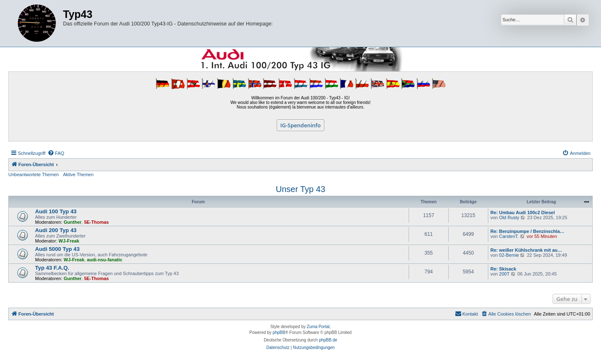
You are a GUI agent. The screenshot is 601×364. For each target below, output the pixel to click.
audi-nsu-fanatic (105, 260)
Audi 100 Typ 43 (56, 211)
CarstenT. (509, 236)
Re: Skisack (503, 269)
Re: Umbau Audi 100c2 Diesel (523, 212)
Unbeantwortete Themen (34, 174)
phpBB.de (328, 340)
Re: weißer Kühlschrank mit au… (526, 250)
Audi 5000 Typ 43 (57, 249)
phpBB (279, 332)
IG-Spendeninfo (301, 125)
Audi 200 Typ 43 (56, 230)
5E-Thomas (96, 222)
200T (504, 274)
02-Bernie (509, 255)
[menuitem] (56, 153)
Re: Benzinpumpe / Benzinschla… (527, 231)
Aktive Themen (78, 174)
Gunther (73, 222)
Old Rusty (509, 217)
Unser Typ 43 (301, 189)
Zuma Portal (318, 327)
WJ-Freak (69, 241)
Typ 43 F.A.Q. (52, 268)
